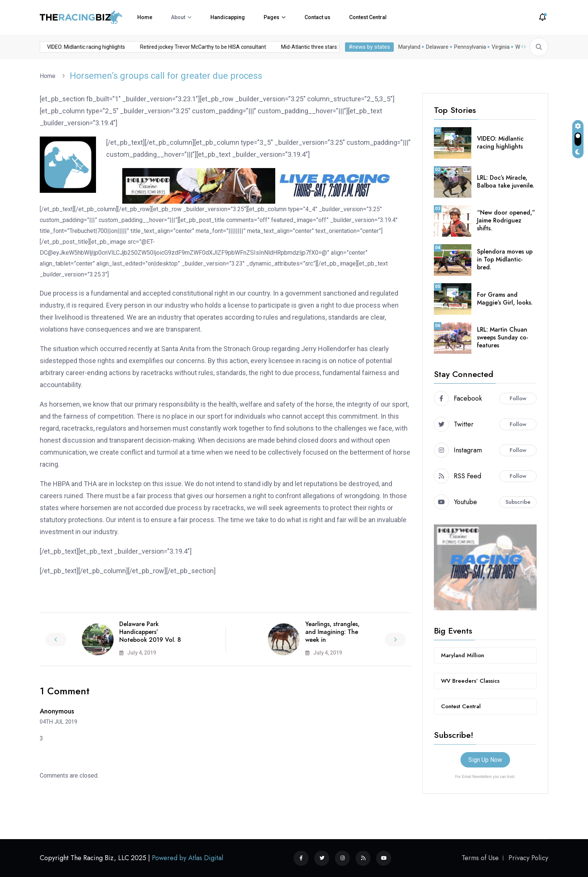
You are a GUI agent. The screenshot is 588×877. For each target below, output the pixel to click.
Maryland (409, 47)
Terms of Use (480, 858)
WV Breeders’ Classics (470, 681)
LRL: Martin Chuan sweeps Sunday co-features (503, 337)
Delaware (437, 47)
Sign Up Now (485, 760)
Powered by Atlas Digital (187, 858)
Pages (271, 17)
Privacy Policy (528, 858)
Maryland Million (463, 655)
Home (145, 17)
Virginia (501, 47)
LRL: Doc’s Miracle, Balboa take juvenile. (505, 182)
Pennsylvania (470, 47)
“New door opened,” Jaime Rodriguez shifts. (506, 220)
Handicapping (228, 17)
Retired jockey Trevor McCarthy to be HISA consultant (130, 47)
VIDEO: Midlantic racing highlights (500, 143)
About (178, 17)
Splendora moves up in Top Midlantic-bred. (505, 259)
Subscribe (518, 502)
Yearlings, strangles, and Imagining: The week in (332, 632)
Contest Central (368, 17)
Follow (518, 398)
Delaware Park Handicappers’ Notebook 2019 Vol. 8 (150, 632)
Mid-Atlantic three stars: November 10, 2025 (260, 47)
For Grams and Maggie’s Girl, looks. (505, 299)
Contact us (317, 17)
